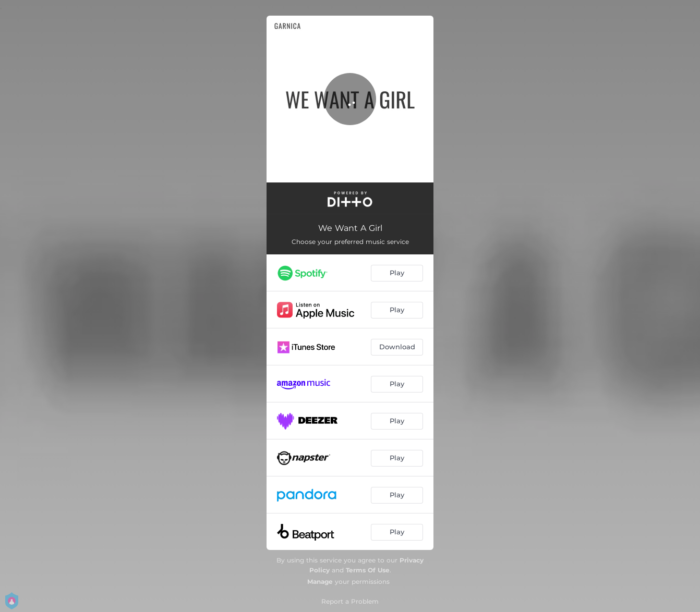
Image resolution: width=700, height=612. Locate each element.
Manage (320, 582)
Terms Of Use (368, 570)
